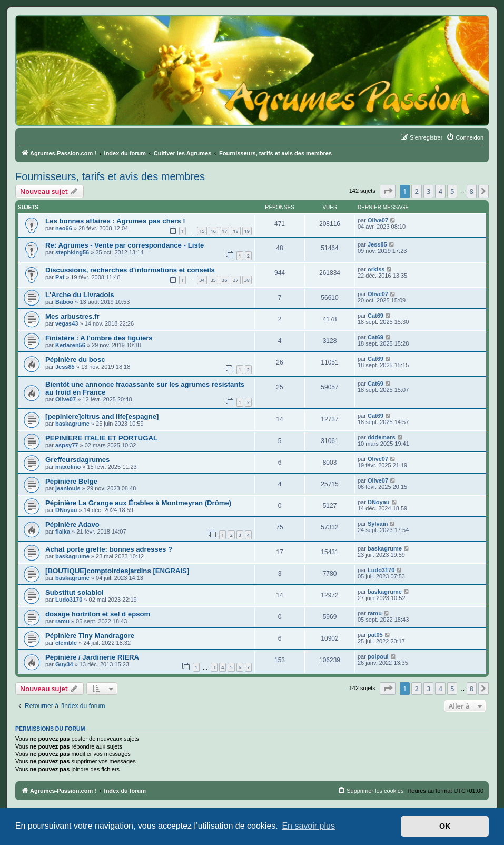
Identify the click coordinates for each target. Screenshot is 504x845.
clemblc (66, 643)
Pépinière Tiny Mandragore (90, 636)
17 (224, 231)
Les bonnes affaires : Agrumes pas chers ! (115, 221)
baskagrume (72, 424)
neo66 (64, 228)
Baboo (64, 302)
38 (247, 280)
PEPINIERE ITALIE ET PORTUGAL (101, 438)
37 (235, 280)
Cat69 (375, 316)
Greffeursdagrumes (77, 460)
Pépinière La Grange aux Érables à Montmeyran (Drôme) (138, 503)
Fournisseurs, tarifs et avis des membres (110, 176)
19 (247, 231)
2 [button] (416, 191)
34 (202, 280)
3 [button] (428, 191)
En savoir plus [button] (308, 826)
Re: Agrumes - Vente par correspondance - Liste (125, 245)
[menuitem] (465, 137)
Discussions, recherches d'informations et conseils (130, 270)
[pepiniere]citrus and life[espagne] (102, 416)
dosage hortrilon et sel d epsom (98, 614)
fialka (63, 532)
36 (224, 280)
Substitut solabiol (75, 592)
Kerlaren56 (70, 345)
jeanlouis (68, 488)
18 (235, 231)
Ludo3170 (381, 570)
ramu (62, 621)
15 (202, 231)
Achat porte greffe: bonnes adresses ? (109, 549)
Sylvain (378, 524)
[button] (388, 191)
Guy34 (64, 664)
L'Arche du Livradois (80, 295)
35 (213, 280)
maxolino (68, 467)
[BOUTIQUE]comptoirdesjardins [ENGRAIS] (117, 571)
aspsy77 (67, 445)
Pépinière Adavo (72, 524)
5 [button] (452, 191)
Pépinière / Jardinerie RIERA (92, 657)
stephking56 (72, 252)
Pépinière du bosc (75, 360)
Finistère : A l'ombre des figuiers (99, 338)
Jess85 (377, 244)
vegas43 (67, 323)
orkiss (376, 269)
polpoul (378, 656)
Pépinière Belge (71, 481)
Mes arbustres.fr (72, 316)
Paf (60, 277)
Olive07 (378, 220)
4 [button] (440, 191)
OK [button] (445, 826)
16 (213, 231)
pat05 (375, 635)
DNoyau (66, 510)
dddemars (382, 437)
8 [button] (472, 191)
